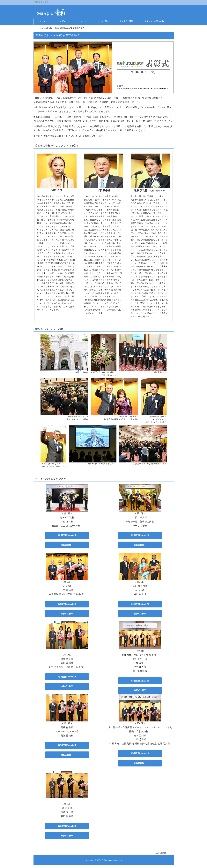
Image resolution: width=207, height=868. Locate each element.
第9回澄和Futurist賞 (67, 826)
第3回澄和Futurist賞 (67, 604)
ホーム (42, 21)
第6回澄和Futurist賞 (140, 681)
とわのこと (82, 21)
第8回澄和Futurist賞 (140, 753)
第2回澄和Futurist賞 (140, 535)
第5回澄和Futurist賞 (67, 677)
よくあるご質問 (126, 21)
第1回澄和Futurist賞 (67, 535)
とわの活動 (103, 21)
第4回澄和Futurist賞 (140, 604)
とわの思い (61, 21)
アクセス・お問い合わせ (155, 21)
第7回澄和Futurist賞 (67, 745)
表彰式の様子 (67, 545)
